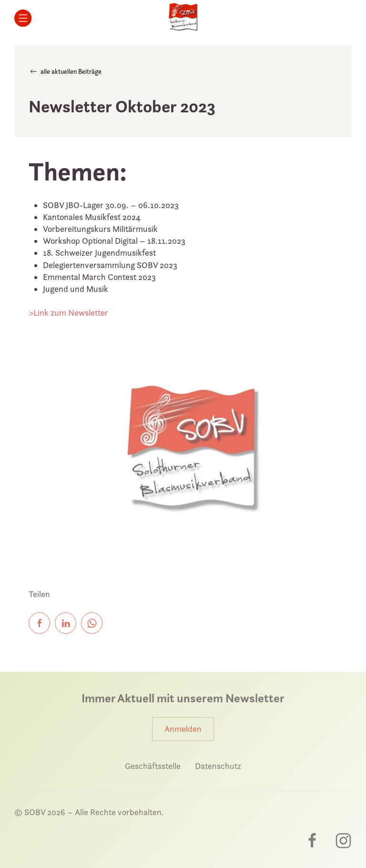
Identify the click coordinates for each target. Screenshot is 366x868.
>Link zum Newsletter (68, 313)
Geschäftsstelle (153, 766)
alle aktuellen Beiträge (65, 71)
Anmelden (183, 729)
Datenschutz (218, 766)
